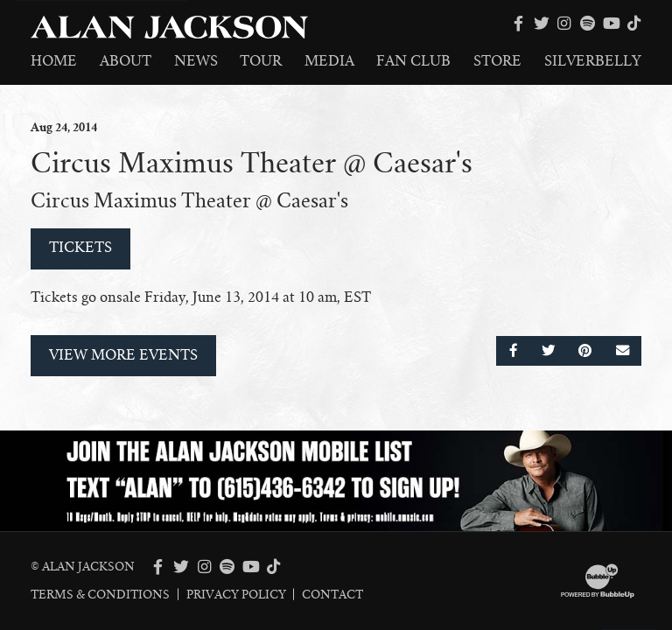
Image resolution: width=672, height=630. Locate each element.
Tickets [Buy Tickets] (80, 248)
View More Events (123, 355)
